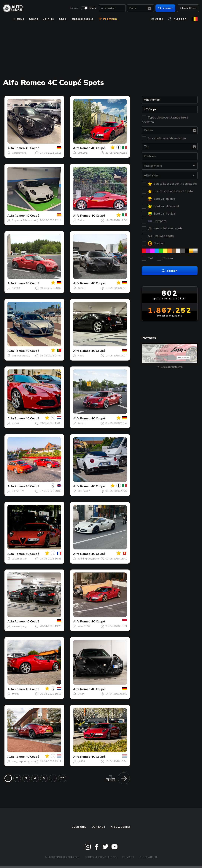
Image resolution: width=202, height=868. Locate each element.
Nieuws (73, 9)
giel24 (81, 761)
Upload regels (83, 19)
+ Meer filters (186, 8)
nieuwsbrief (121, 827)
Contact (98, 827)
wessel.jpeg (19, 626)
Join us (49, 19)
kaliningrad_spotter (89, 559)
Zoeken (164, 8)
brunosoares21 (21, 356)
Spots (91, 9)
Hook (81, 356)
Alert (157, 19)
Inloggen (177, 19)
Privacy (128, 857)
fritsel (15, 694)
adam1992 (84, 626)
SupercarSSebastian (24, 220)
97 (62, 778)
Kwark (16, 423)
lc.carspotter (19, 559)
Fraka (81, 220)
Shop (63, 19)
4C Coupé (32, 148)
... (53, 778)
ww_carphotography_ (25, 761)
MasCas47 (84, 491)
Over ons (79, 827)
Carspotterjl (19, 153)
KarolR (16, 288)
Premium (108, 19)
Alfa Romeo (16, 148)
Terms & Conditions (101, 857)
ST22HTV (18, 491)
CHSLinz (83, 153)
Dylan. (81, 694)
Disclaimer (148, 857)
